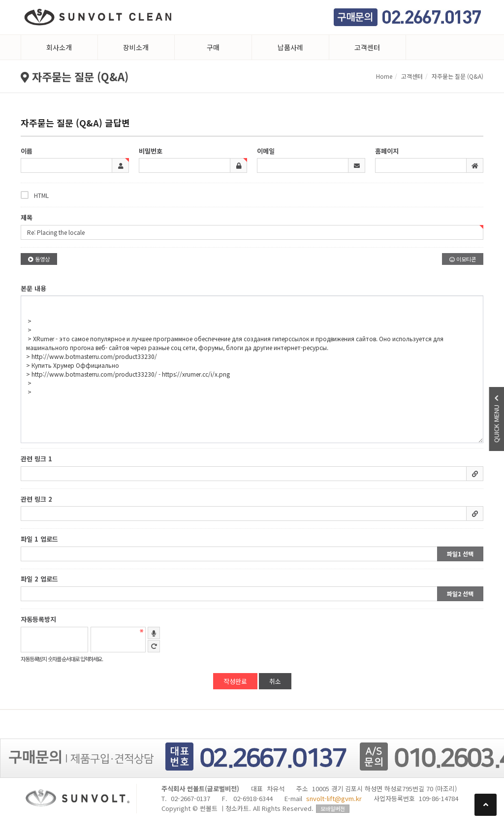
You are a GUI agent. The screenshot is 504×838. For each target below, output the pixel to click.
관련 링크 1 (36, 459)
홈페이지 (387, 151)
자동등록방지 (38, 619)
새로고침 (154, 646)
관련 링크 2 (36, 499)
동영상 (39, 259)
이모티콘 (463, 259)
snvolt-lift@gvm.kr (334, 798)
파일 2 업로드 (39, 579)
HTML (35, 195)
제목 (27, 217)
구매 (213, 47)
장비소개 (136, 47)
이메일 (266, 151)
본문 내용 (33, 288)
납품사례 (290, 47)
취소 (275, 681)
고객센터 (367, 47)
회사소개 (59, 47)
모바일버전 (333, 808)
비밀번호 (151, 151)
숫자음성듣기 (154, 633)
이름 (27, 151)
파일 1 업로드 (39, 539)
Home (384, 76)
